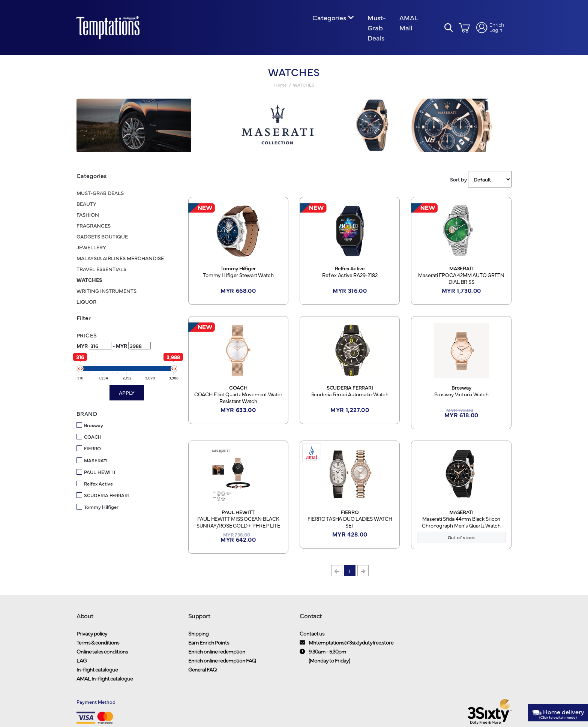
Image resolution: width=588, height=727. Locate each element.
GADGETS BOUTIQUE (102, 237)
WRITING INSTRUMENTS (106, 292)
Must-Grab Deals (377, 28)
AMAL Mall (409, 23)
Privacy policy (92, 635)
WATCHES (89, 281)
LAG (82, 662)
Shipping (198, 635)
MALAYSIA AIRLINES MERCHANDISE (120, 259)
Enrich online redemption (217, 653)
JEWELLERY (91, 248)
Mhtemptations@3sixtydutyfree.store (351, 644)
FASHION (88, 216)
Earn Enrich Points (209, 644)
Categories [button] (329, 18)
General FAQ (202, 671)
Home (280, 86)
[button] (449, 28)
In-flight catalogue (97, 671)
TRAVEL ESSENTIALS (101, 270)
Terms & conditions (98, 644)
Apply (127, 394)
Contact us (312, 635)
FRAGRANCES (94, 226)
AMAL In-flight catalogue (105, 680)
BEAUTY (86, 205)
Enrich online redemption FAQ (222, 662)
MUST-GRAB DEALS (100, 194)
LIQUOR (86, 303)
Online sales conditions (102, 653)
